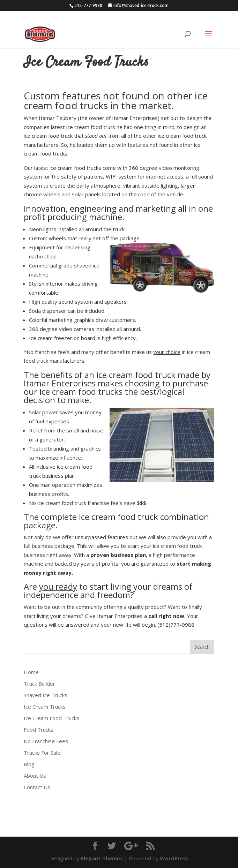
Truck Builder (39, 684)
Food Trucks (39, 730)
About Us (35, 776)
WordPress (174, 858)
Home (31, 672)
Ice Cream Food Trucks (51, 718)
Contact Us (37, 787)
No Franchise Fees (46, 741)
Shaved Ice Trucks (46, 695)
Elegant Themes (102, 858)
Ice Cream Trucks (45, 707)
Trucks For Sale (42, 753)
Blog (29, 764)
